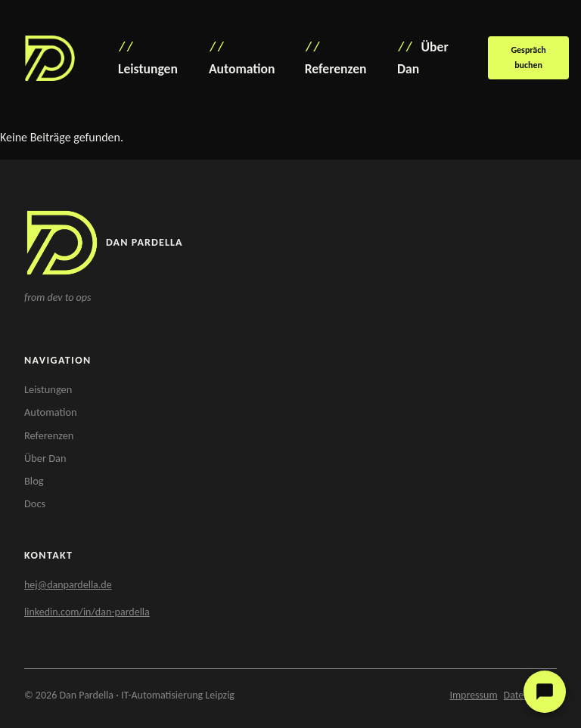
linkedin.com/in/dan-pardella (87, 612)
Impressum (473, 695)
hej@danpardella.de (68, 585)
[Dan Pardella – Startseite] (50, 58)
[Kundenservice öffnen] (545, 692)
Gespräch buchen (528, 57)
